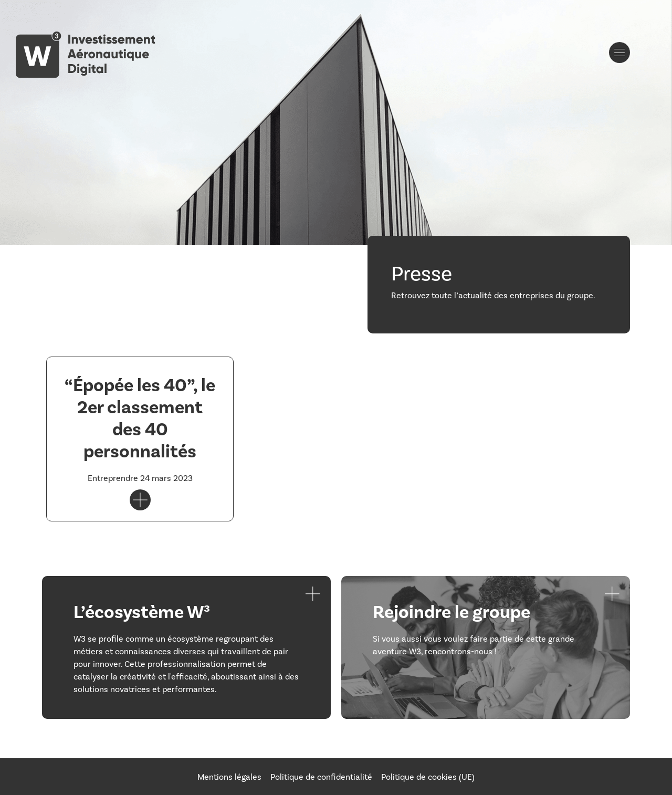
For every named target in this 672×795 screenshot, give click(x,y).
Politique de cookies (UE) (428, 776)
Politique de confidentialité (321, 776)
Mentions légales (229, 776)
